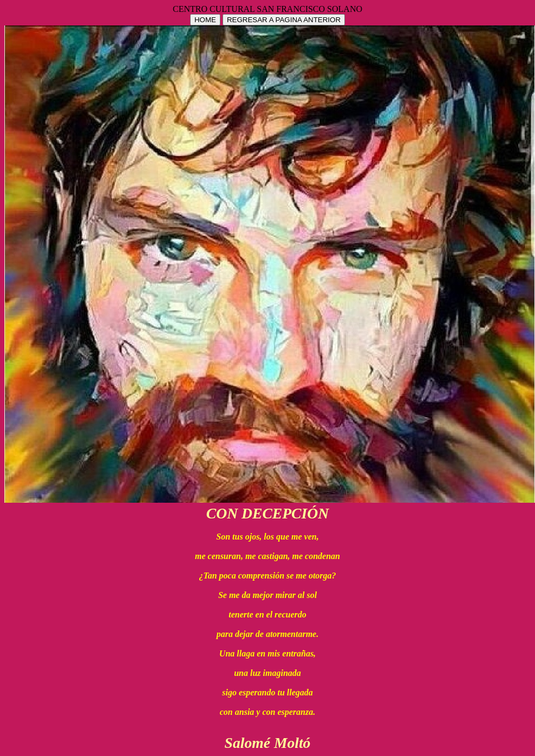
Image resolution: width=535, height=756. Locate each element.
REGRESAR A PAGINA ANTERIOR (284, 20)
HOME (205, 20)
